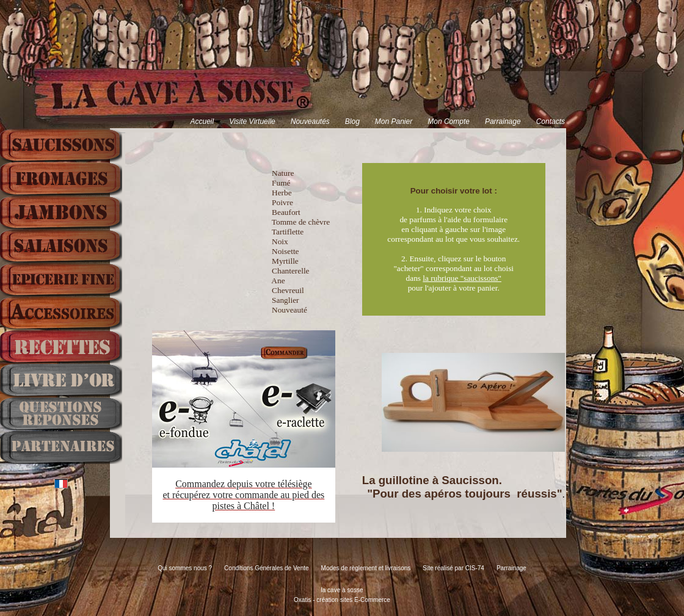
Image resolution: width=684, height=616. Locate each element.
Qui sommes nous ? (185, 568)
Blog (352, 121)
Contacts (551, 121)
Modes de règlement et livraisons (366, 568)
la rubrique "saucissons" (462, 278)
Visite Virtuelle (252, 121)
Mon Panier (394, 121)
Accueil (202, 121)
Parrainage (503, 121)
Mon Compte (449, 121)
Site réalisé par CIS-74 (453, 568)
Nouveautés (310, 121)
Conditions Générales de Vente (266, 568)
